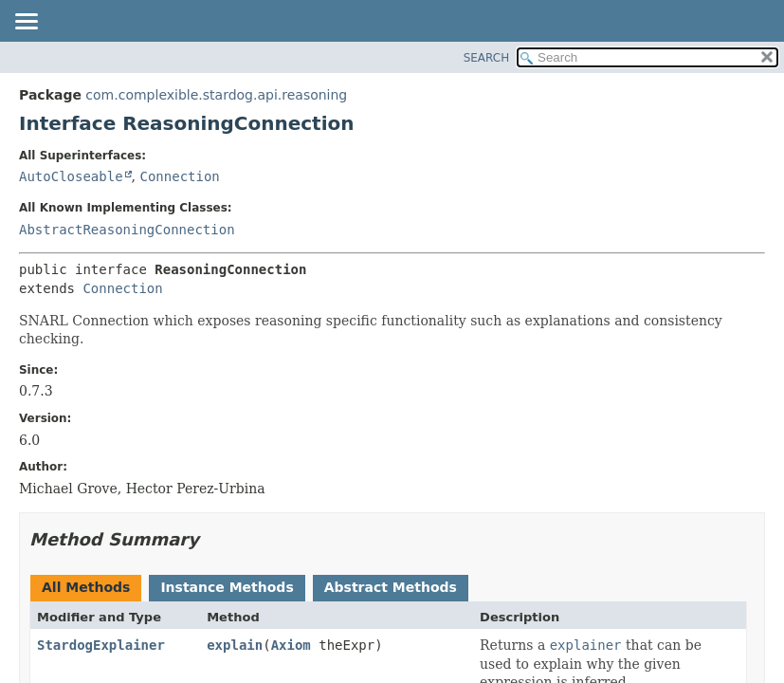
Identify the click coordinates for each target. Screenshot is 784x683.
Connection (179, 176)
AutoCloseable (71, 176)
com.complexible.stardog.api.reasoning (216, 95)
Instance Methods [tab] (227, 587)
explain (235, 645)
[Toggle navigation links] (26, 23)
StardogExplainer (101, 645)
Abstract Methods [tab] (391, 587)
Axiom (291, 645)
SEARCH (487, 58)
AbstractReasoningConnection (127, 230)
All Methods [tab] (86, 587)
